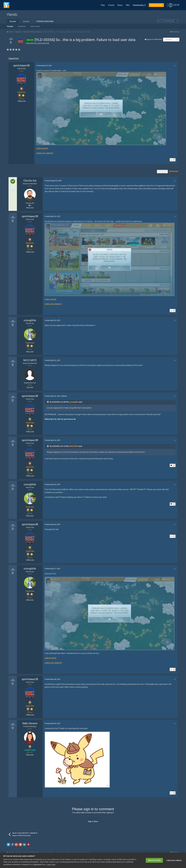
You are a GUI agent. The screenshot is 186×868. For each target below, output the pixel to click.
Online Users (35, 26)
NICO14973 (30, 360)
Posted (44, 66)
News (120, 5)
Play (103, 5)
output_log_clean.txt (45, 153)
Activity (26, 21)
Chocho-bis (30, 181)
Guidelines (22, 26)
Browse (13, 21)
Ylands (12, 15)
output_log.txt (42, 148)
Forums (10, 26)
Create (111, 5)
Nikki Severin (30, 723)
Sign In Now (93, 821)
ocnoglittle (30, 320)
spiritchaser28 (43, 43)
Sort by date (162, 171)
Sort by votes (174, 171)
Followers (168, 40)
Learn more (51, 864)
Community (138, 5)
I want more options (174, 860)
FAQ (128, 5)
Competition (156, 5)
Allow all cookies (154, 860)
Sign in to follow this (154, 39)
